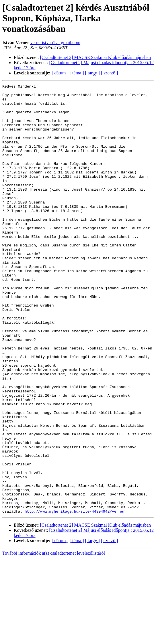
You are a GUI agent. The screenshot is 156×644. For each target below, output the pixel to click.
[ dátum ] (60, 73)
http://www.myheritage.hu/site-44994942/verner (75, 597)
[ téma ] (77, 73)
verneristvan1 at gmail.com (55, 43)
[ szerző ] (110, 73)
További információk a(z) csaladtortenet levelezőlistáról (54, 639)
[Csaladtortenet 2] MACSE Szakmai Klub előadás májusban (96, 57)
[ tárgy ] (92, 73)
